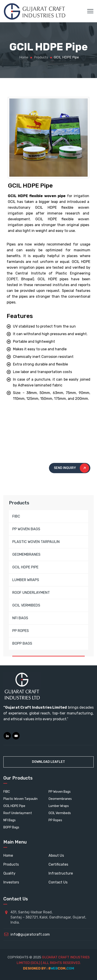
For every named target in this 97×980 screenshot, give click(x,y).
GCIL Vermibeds (60, 813)
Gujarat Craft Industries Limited (36, 707)
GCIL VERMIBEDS (26, 605)
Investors (11, 882)
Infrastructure (61, 873)
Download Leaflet (48, 762)
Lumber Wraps (59, 806)
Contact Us (58, 882)
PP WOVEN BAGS (26, 529)
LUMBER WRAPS (26, 580)
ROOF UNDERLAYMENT (31, 593)
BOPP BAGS (22, 643)
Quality (9, 873)
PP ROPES (21, 631)
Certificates (58, 864)
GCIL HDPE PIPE (25, 567)
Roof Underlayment (18, 813)
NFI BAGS (20, 618)
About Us (56, 855)
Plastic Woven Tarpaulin (20, 799)
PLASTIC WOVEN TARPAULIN (36, 542)
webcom (61, 968)
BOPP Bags (11, 827)
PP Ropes (55, 820)
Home (23, 57)
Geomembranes (60, 799)
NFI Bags (9, 820)
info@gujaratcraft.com (30, 934)
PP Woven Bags (60, 792)
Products (11, 864)
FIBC (16, 516)
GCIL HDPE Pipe (14, 806)
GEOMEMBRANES (26, 554)
